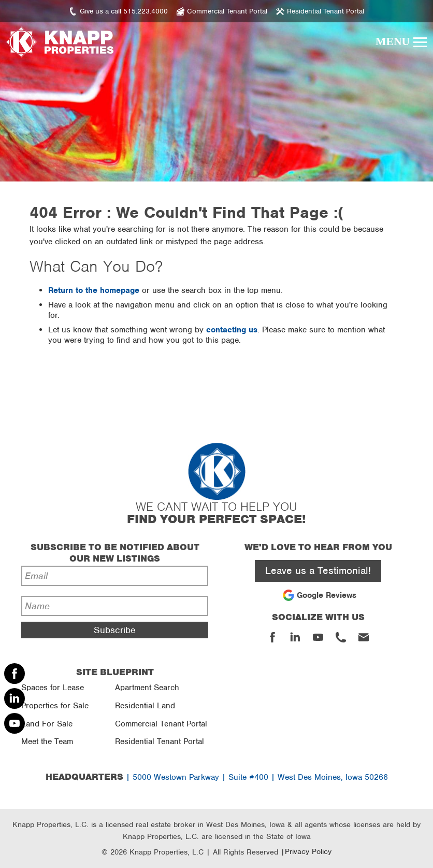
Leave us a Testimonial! (318, 571)
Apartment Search (147, 688)
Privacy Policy (308, 851)
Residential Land (145, 706)
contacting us (232, 330)
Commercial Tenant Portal (161, 724)
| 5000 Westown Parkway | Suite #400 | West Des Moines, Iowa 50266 (217, 777)
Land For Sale (47, 724)
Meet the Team (47, 741)
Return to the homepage (94, 290)
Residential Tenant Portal (160, 741)
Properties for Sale (55, 706)
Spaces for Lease (53, 688)
